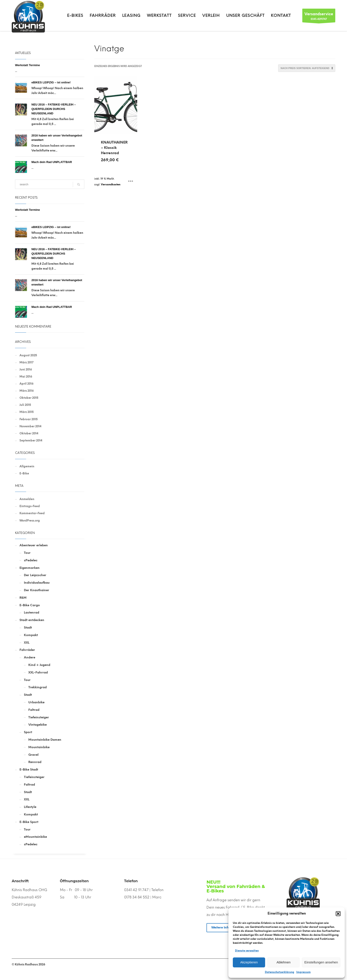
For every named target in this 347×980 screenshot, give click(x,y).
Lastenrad (32, 613)
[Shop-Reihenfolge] (307, 68)
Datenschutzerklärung (280, 972)
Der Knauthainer (37, 590)
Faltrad (34, 710)
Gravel (33, 755)
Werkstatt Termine (27, 65)
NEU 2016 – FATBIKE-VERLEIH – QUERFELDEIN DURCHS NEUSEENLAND (54, 109)
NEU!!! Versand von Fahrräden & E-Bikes (236, 886)
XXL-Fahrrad (38, 672)
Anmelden (27, 499)
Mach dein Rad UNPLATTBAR (52, 162)
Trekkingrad (38, 687)
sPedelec (31, 560)
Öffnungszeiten (74, 881)
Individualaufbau (37, 583)
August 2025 (28, 355)
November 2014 (30, 426)
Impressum (304, 972)
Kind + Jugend (39, 665)
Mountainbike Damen (45, 740)
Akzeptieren (249, 962)
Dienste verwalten (247, 951)
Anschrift (20, 881)
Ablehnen (283, 962)
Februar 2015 (29, 419)
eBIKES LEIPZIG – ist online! (51, 82)
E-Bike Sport (29, 822)
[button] (338, 914)
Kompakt (31, 635)
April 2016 (26, 384)
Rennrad (35, 762)
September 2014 (31, 440)
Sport (28, 732)
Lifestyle (30, 807)
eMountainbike (35, 837)
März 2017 (26, 362)
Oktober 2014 (29, 433)
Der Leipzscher (35, 575)
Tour (27, 553)
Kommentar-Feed (32, 513)
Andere (30, 657)
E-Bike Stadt (29, 770)
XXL (27, 643)
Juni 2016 (26, 369)
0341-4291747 (319, 17)
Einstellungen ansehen (321, 962)
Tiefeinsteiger (39, 717)
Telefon (131, 881)
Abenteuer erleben (34, 545)
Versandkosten (111, 184)
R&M (23, 598)
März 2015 (27, 412)
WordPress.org (30, 521)
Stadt (28, 628)
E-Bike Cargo (30, 605)
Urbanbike (36, 702)
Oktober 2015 (29, 398)
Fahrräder (27, 650)
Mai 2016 (26, 377)
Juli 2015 (25, 405)
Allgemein (27, 466)
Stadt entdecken (32, 620)
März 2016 (27, 391)
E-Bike (24, 473)
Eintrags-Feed (30, 506)
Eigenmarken (30, 568)
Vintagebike (38, 725)
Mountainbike (39, 747)
